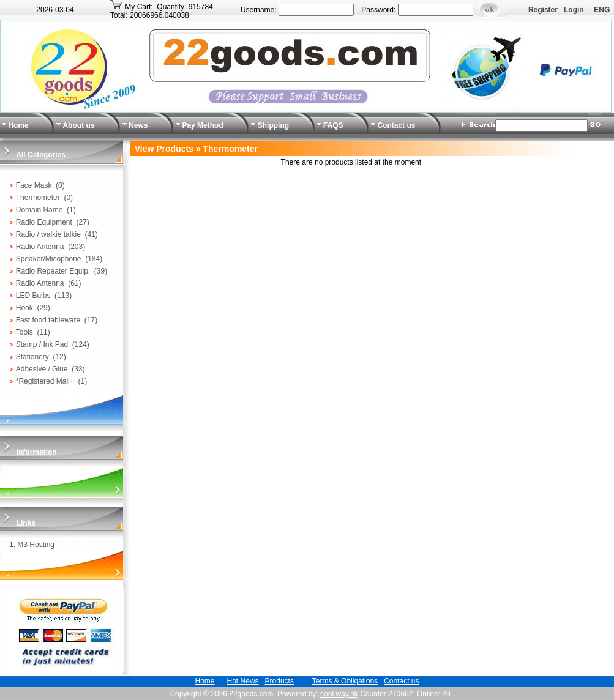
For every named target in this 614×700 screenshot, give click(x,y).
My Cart (138, 7)
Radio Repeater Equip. (53, 271)
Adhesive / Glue (42, 369)
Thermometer (38, 198)
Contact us (396, 125)
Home (18, 125)
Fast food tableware (48, 320)
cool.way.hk (339, 694)
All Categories (41, 155)
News (138, 125)
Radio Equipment (44, 222)
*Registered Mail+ (45, 381)
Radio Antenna (40, 247)
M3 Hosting (36, 545)
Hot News (243, 681)
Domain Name (39, 210)
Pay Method (202, 125)
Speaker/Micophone (49, 259)
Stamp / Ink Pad (42, 344)
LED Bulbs (33, 296)
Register (543, 10)
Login (574, 10)
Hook (24, 308)
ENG (602, 10)
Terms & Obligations (345, 681)
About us (78, 125)
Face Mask (34, 185)
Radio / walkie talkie (48, 234)
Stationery (32, 357)
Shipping (273, 125)
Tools (24, 332)
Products (279, 681)
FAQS (333, 125)
